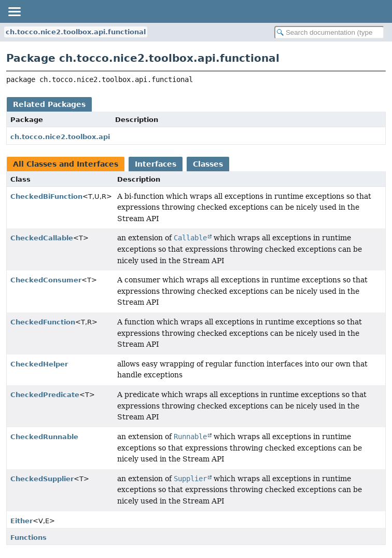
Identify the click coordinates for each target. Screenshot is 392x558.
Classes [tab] (208, 164)
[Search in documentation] (329, 32)
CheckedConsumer (46, 280)
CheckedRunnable (44, 437)
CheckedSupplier (42, 479)
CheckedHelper (39, 364)
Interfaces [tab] (156, 164)
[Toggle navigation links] (14, 11)
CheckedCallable (42, 238)
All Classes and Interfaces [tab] (66, 164)
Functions (29, 537)
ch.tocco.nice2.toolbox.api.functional (76, 32)
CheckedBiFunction (46, 196)
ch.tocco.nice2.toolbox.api (60, 137)
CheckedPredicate (45, 395)
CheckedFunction (43, 322)
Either (22, 521)
